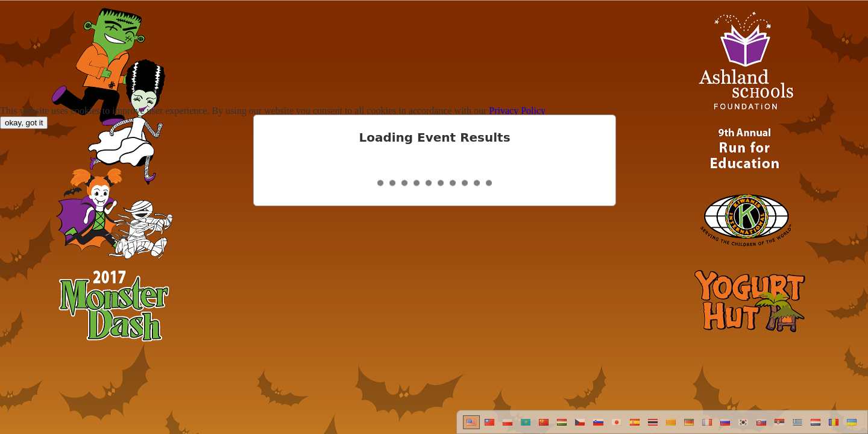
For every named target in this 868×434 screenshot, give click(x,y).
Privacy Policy (517, 111)
